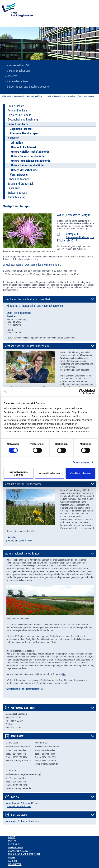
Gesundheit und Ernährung (23, 120)
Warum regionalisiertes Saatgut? (23, 554)
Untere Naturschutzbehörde (64, 96)
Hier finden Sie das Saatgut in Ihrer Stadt (28, 299)
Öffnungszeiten (23, 708)
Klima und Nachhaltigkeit (25, 133)
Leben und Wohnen (19, 179)
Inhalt (12, 837)
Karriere (13, 861)
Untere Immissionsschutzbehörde (31, 161)
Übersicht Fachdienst (24, 147)
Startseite (7, 96)
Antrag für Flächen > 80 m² (20, 541)
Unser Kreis (14, 188)
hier (64, 674)
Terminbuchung (16, 197)
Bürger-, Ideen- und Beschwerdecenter (28, 87)
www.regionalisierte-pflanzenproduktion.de (26, 689)
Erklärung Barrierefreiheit (24, 854)
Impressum (14, 844)
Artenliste (12, 537)
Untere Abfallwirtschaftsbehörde (30, 152)
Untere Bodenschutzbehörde (28, 156)
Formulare (19, 815)
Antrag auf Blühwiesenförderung (23, 821)
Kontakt (17, 736)
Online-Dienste (16, 106)
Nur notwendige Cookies (19, 473)
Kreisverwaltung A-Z (18, 65)
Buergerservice (20, 96)
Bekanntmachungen (18, 71)
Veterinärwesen (19, 175)
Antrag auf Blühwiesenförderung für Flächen (76, 237)
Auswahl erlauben (49, 473)
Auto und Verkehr (17, 111)
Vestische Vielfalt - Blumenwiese (23, 484)
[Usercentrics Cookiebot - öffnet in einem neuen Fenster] (81, 391)
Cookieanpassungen (20, 851)
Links (15, 797)
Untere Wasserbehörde (25, 170)
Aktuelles (17, 143)
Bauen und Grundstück (21, 184)
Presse (12, 858)
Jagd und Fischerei (21, 129)
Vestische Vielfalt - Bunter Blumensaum (27, 346)
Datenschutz (16, 848)
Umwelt (48, 96)
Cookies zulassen (80, 473)
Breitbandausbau (17, 193)
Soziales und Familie (19, 115)
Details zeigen (81, 462)
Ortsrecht (12, 76)
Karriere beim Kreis (18, 81)
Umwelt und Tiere (35, 96)
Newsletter (15, 864)
